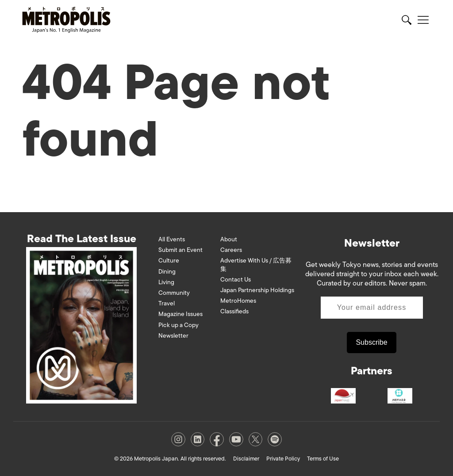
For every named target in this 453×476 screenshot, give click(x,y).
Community (174, 293)
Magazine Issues (180, 314)
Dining (167, 272)
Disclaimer (246, 459)
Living (166, 282)
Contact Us (236, 280)
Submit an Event (180, 250)
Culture (169, 261)
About (229, 239)
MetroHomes (238, 301)
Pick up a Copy (179, 325)
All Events (172, 239)
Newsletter (173, 336)
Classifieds (234, 311)
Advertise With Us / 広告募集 (256, 265)
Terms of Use (323, 459)
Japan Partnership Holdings (257, 290)
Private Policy (283, 459)
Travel (167, 303)
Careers (231, 250)
